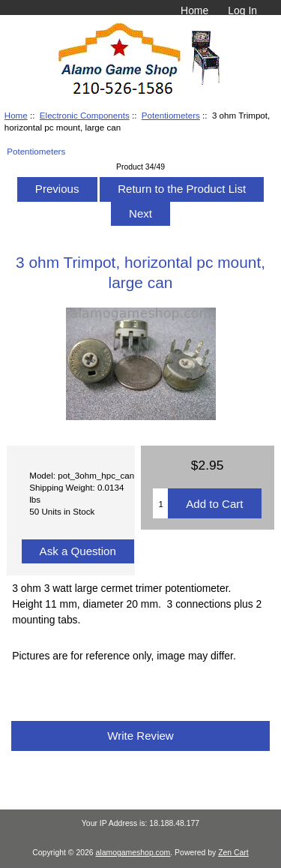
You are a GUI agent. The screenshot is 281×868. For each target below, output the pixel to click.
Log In (242, 11)
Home (194, 11)
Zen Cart (233, 853)
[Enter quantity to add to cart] (160, 503)
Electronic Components (85, 115)
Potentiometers (171, 115)
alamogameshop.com (133, 853)
